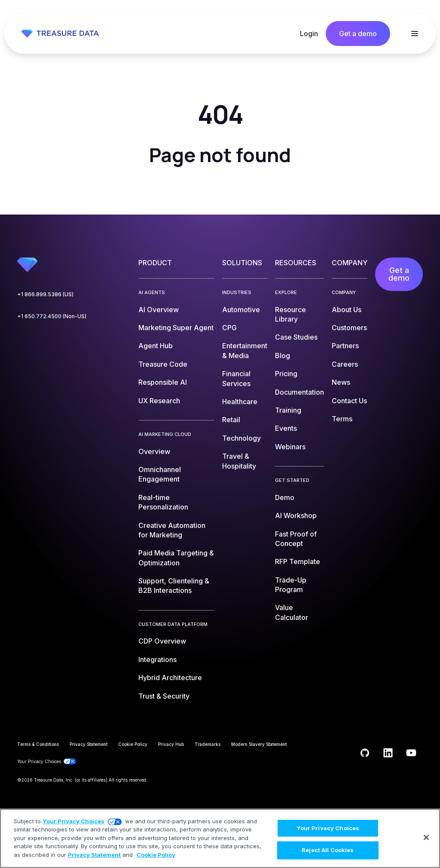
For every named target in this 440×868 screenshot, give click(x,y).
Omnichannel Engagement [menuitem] (160, 474)
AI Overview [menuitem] (159, 310)
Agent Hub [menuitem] (156, 346)
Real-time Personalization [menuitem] (163, 502)
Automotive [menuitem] (241, 310)
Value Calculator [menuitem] (292, 612)
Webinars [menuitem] (290, 447)
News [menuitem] (341, 382)
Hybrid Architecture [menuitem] (170, 678)
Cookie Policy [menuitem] (133, 744)
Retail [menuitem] (231, 420)
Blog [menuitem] (283, 356)
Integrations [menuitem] (157, 659)
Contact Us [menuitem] (349, 401)
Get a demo (358, 34)
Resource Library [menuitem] (290, 314)
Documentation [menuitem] (299, 392)
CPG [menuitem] (229, 328)
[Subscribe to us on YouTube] (411, 753)
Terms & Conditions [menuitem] (38, 744)
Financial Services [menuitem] (236, 378)
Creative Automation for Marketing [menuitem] (172, 530)
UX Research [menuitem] (159, 401)
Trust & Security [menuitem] (164, 696)
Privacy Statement (94, 855)
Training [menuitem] (288, 410)
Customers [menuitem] (349, 328)
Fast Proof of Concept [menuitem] (296, 539)
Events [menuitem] (286, 428)
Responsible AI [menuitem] (163, 382)
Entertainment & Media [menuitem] (245, 350)
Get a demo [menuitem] (399, 274)
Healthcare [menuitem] (240, 402)
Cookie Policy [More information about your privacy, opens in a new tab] (156, 855)
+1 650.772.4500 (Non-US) (52, 316)
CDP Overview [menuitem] (162, 641)
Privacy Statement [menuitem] (89, 744)
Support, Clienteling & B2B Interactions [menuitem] (174, 586)
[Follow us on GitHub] (365, 753)
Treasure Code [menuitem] (163, 364)
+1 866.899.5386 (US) (45, 294)
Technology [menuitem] (241, 438)
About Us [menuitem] (347, 310)
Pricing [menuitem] (286, 374)
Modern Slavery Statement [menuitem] (259, 744)
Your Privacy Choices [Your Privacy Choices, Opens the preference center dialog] (328, 828)
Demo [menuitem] (285, 497)
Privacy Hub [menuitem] (171, 744)
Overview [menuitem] (154, 451)
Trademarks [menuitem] (208, 744)
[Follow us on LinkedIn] (388, 753)
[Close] (426, 837)
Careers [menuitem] (345, 364)
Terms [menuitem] (342, 419)
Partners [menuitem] (345, 346)
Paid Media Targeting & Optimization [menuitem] (176, 558)
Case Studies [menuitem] (296, 337)
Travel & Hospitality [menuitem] (239, 461)
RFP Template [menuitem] (298, 561)
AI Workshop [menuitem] (296, 515)
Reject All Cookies (328, 850)
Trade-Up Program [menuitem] (291, 585)
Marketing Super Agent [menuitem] (176, 328)
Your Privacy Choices (73, 821)
